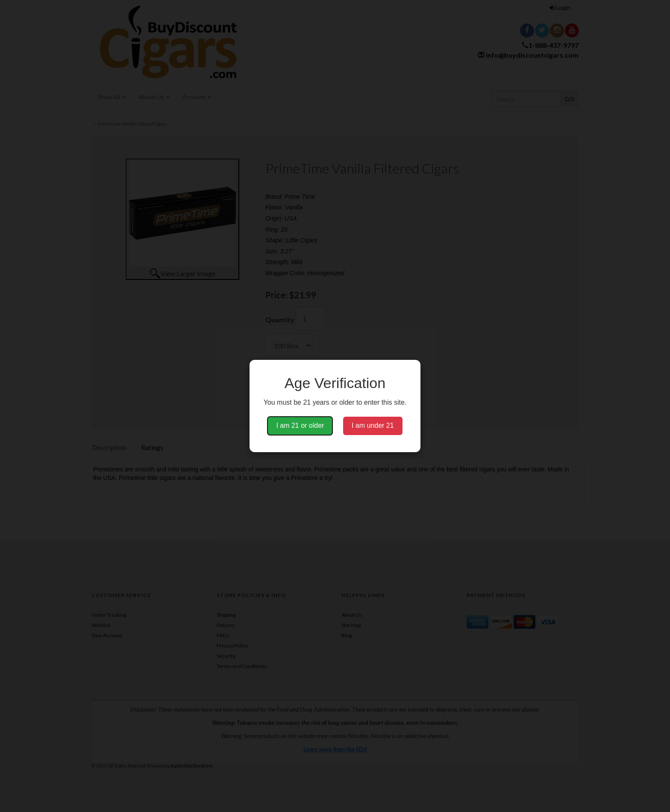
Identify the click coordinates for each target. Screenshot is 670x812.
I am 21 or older (300, 425)
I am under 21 (373, 425)
